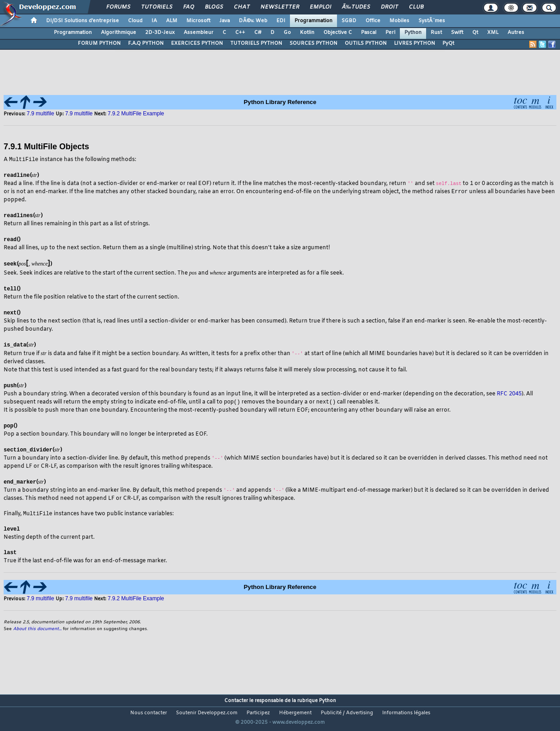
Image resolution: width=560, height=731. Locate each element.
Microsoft (198, 21)
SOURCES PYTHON (313, 43)
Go (287, 33)
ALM (172, 21)
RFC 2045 (509, 395)
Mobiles (399, 21)
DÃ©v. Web (253, 21)
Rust (436, 33)
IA (154, 21)
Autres (516, 33)
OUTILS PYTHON (366, 43)
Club (416, 7)
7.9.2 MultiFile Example (136, 114)
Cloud (135, 21)
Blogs (214, 7)
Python (413, 33)
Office (373, 21)
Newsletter (280, 7)
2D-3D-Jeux (160, 33)
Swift (457, 33)
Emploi (320, 7)
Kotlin (307, 33)
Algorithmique (119, 33)
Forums (118, 7)
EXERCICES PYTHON (197, 43)
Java (225, 21)
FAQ (189, 7)
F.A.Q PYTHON (146, 43)
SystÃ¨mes (432, 21)
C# (258, 33)
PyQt (448, 43)
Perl (390, 33)
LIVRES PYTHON (415, 43)
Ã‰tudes (356, 7)
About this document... (37, 632)
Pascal (369, 33)
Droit (389, 7)
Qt (475, 33)
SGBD (349, 21)
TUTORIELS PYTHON (256, 43)
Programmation (313, 21)
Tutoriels (157, 7)
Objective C (338, 33)
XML (493, 33)
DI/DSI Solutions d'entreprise (83, 21)
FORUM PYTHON (99, 43)
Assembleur (199, 33)
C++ (240, 33)
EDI (281, 21)
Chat (242, 7)
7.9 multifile (41, 114)
